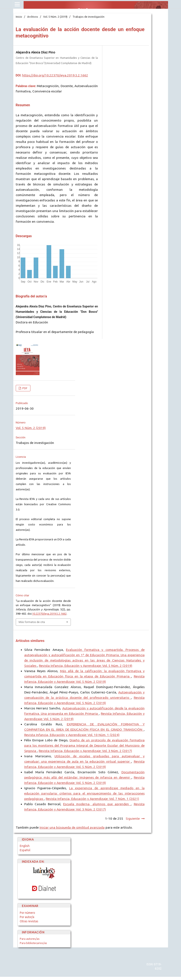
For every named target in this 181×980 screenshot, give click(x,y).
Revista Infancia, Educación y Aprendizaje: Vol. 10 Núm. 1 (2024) (72, 735)
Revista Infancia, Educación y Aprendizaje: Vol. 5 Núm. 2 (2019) (86, 666)
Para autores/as (30, 939)
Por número (27, 913)
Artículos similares (30, 641)
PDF (25, 388)
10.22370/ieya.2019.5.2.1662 (49, 614)
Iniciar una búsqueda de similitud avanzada (72, 827)
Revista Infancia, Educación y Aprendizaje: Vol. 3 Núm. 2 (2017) (85, 751)
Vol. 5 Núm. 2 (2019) (55, 17)
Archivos (33, 17)
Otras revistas (29, 921)
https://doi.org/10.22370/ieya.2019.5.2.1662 (55, 75)
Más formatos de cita (32, 622)
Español (25, 850)
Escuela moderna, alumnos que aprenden (97, 804)
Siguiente (133, 819)
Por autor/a (27, 917)
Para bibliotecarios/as (33, 943)
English (25, 846)
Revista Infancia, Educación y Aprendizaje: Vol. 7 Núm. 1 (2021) (92, 799)
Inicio (19, 17)
